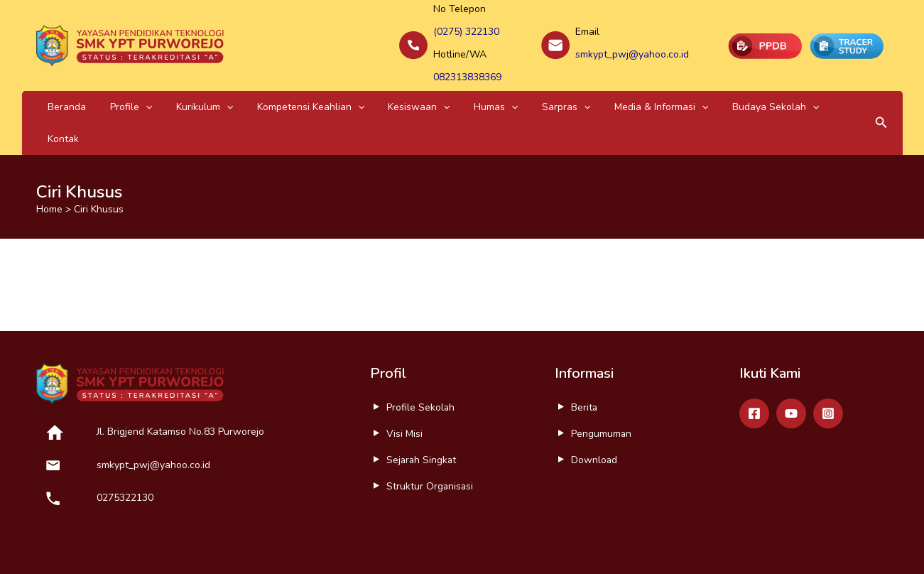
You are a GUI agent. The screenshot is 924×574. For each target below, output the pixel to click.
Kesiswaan (357, 94)
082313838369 (467, 66)
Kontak (727, 94)
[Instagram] (828, 369)
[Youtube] (791, 369)
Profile (110, 94)
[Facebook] (754, 369)
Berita (585, 363)
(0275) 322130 (466, 29)
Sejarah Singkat (422, 416)
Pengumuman (602, 390)
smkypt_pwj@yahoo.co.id (632, 48)
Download (594, 416)
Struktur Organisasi (430, 442)
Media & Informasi (558, 94)
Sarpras (476, 94)
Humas (420, 94)
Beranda (60, 94)
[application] (125, 94)
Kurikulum (170, 94)
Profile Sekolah (421, 363)
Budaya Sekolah (658, 94)
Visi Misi (404, 390)
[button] (881, 94)
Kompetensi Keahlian (262, 94)
